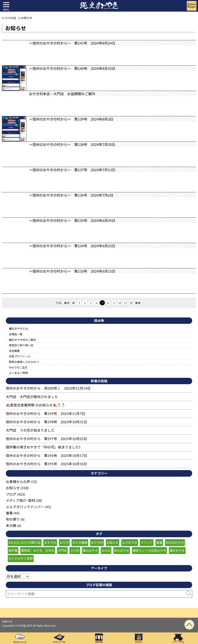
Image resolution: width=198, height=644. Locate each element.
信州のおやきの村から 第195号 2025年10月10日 (47, 464)
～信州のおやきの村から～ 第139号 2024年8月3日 (71, 119)
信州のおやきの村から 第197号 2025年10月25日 (47, 439)
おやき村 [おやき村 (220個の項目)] (97, 543)
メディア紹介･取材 (20, 500)
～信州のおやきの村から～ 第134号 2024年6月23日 (72, 246)
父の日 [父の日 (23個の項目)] (106, 550)
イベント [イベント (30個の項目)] (147, 543)
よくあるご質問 (18, 373)
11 (125, 303)
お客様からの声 (18, 482)
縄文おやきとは (18, 329)
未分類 (11, 526)
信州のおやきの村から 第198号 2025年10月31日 (47, 422)
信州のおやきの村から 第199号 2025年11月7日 (45, 414)
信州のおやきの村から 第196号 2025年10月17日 (47, 456)
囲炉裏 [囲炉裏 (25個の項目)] (13, 550)
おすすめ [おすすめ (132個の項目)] (50, 543)
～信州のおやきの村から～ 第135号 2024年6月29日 (72, 221)
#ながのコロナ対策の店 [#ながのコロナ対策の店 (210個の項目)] (25, 543)
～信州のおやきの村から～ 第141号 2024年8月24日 (72, 43)
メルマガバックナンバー (25, 507)
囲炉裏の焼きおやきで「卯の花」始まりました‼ (43, 447)
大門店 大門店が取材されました (32, 397)
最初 (67, 303)
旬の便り (13, 519)
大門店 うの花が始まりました (30, 430)
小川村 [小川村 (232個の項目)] (75, 550)
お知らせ (13, 488)
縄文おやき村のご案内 (22, 340)
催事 (9, 513)
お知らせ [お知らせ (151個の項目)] (113, 543)
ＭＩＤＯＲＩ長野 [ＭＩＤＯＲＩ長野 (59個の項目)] (21, 558)
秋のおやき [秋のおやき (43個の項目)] (122, 550)
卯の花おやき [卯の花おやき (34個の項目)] (175, 543)
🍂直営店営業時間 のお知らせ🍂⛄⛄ (36, 405)
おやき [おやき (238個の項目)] (64, 543)
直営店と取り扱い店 (21, 345)
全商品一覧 (16, 334)
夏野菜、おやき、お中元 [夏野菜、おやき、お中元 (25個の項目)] (38, 550)
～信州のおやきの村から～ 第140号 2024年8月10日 (72, 68)
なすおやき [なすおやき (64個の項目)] (130, 543)
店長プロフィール (20, 356)
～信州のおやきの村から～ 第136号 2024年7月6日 (71, 195)
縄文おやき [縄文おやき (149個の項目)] (177, 550)
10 (120, 303)
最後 (138, 303)
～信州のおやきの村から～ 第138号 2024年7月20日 (72, 145)
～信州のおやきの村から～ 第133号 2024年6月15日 (72, 271)
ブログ (11, 494)
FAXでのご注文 (18, 367)
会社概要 (14, 351)
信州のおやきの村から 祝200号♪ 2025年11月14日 (48, 388)
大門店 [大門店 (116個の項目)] (62, 550)
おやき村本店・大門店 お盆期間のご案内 (62, 94)
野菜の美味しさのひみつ (24, 362)
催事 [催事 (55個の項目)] (159, 543)
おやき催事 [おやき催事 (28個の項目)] (80, 543)
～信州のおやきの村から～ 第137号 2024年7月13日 (72, 170)
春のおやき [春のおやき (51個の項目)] (90, 550)
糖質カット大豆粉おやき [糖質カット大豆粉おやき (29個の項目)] (149, 550)
